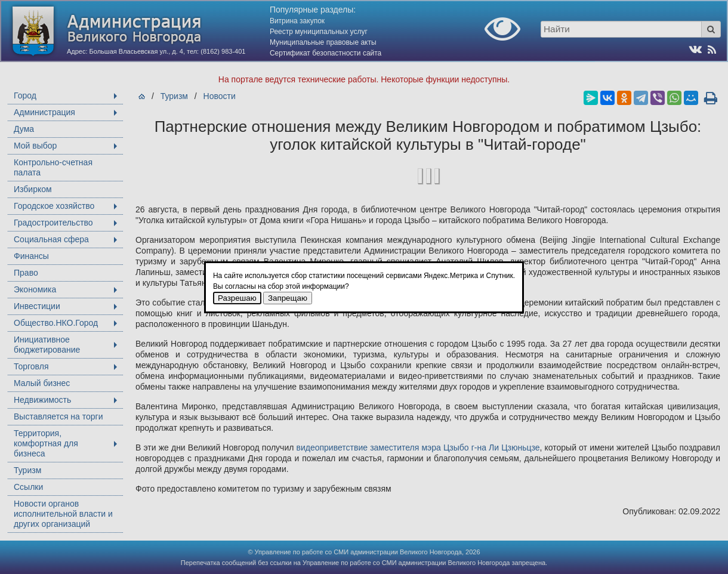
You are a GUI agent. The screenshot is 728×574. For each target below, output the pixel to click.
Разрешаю (237, 298)
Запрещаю (288, 298)
